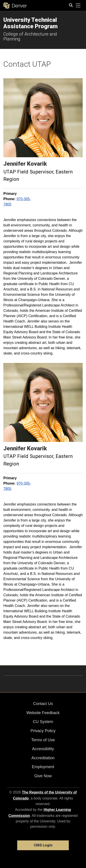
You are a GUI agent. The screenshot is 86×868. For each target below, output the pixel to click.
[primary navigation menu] (78, 6)
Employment (43, 767)
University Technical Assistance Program (30, 23)
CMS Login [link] (43, 845)
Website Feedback (43, 713)
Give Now (43, 776)
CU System (43, 722)
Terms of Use (43, 740)
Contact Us (43, 704)
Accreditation (43, 758)
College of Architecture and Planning (30, 36)
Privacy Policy (43, 731)
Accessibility (43, 749)
